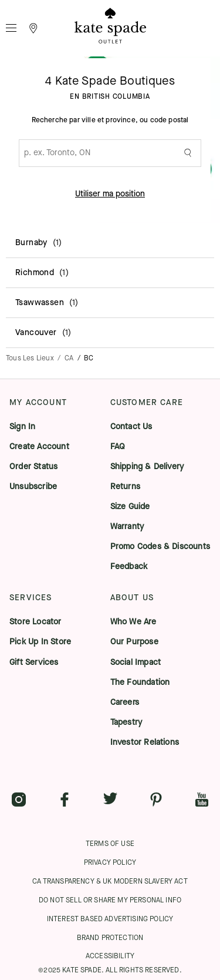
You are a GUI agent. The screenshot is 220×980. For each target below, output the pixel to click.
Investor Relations (145, 742)
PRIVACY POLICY (110, 862)
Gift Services (34, 663)
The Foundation (140, 683)
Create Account (39, 447)
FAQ (118, 447)
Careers (125, 703)
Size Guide (130, 507)
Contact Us (131, 427)
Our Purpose (134, 642)
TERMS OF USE (110, 844)
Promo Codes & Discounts (160, 547)
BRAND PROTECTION (110, 938)
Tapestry (126, 723)
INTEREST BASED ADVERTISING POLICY (110, 919)
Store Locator (35, 622)
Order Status (33, 467)
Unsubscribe (33, 487)
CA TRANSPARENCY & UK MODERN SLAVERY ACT (110, 881)
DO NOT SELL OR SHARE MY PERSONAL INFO (110, 900)
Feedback (129, 567)
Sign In (22, 427)
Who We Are (133, 622)
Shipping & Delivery (147, 467)
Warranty (127, 527)
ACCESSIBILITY (110, 956)
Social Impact (136, 663)
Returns (125, 487)
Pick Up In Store (40, 642)
